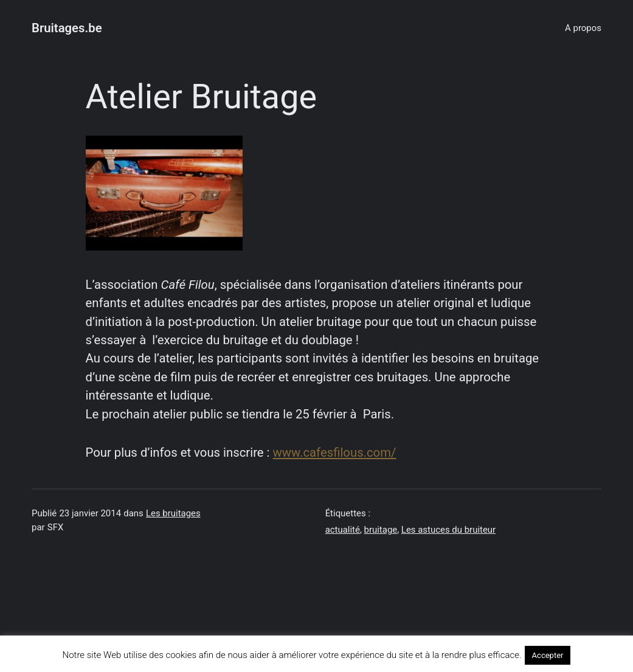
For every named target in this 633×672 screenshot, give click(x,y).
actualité (343, 530)
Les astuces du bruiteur (448, 530)
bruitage (381, 530)
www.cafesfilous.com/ (335, 452)
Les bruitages (173, 513)
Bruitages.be (67, 28)
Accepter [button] (548, 655)
